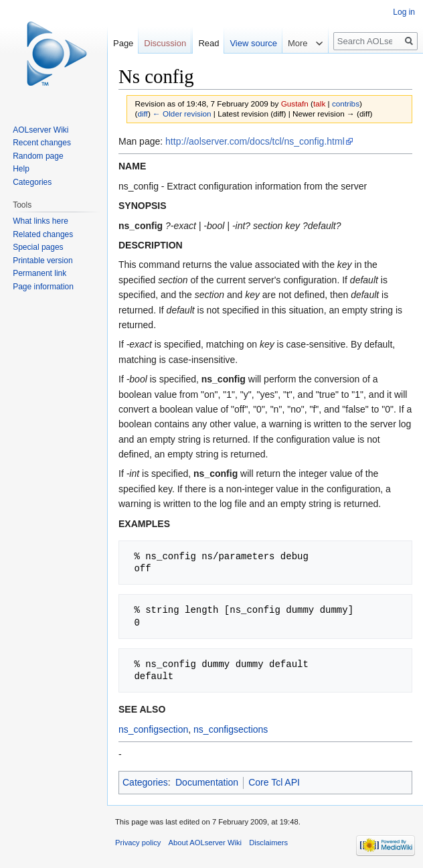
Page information (43, 287)
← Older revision (182, 114)
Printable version (43, 261)
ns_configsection (153, 729)
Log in (404, 12)
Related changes (43, 234)
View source (253, 43)
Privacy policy (138, 843)
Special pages (38, 247)
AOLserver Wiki (40, 130)
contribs (346, 103)
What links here (40, 221)
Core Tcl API (274, 782)
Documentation (207, 782)
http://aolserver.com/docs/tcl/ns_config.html (255, 141)
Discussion (165, 43)
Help (21, 169)
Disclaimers (268, 843)
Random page (38, 156)
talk (319, 103)
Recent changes (42, 143)
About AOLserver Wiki (205, 843)
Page (123, 43)
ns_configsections (231, 729)
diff (142, 114)
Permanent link (39, 273)
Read (208, 43)
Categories (145, 782)
